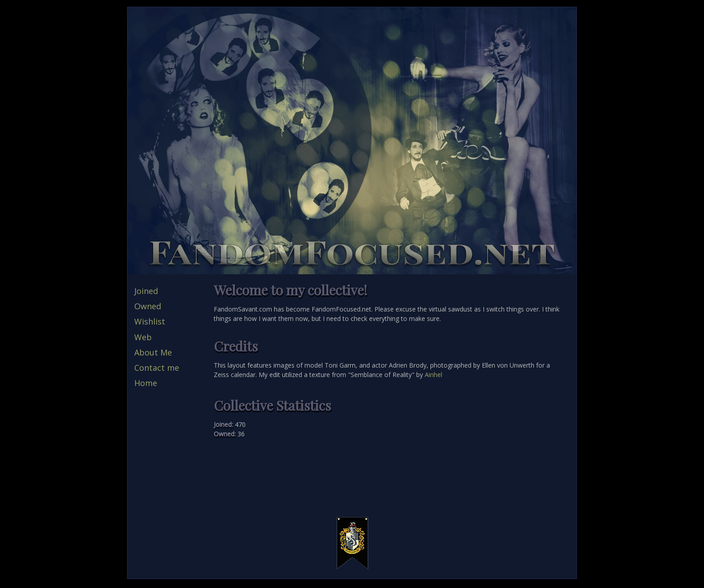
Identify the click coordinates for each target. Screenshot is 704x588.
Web (143, 337)
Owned (148, 306)
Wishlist (150, 321)
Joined (146, 291)
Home (146, 383)
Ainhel (433, 375)
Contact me (157, 368)
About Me (153, 352)
